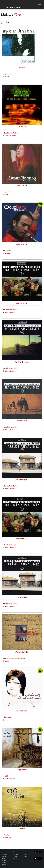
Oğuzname (8, 254)
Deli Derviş (22, 127)
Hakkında (5, 855)
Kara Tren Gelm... (22, 597)
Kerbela (22, 68)
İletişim (4, 857)
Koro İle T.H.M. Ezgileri (11, 310)
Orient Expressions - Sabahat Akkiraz (15, 658)
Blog (25, 855)
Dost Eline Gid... (22, 539)
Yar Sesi (7, 77)
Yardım (4, 858)
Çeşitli (6, 776)
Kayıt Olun (15, 855)
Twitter (25, 857)
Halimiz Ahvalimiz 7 (10, 489)
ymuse (10, 4)
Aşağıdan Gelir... (22, 186)
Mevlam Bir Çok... (22, 652)
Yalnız (6, 720)
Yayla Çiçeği (8, 838)
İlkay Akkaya (8, 717)
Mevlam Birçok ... (22, 480)
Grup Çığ (7, 835)
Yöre (17, 15)
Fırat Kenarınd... (22, 421)
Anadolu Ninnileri (10, 779)
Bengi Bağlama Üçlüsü (11, 133)
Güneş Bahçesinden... (11, 136)
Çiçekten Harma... (22, 362)
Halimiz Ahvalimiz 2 (10, 430)
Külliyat (7, 661)
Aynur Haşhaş (8, 74)
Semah (22, 829)
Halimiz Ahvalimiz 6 (10, 371)
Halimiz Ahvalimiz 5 (10, 312)
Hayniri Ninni (22, 770)
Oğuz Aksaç (8, 251)
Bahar (6, 195)
